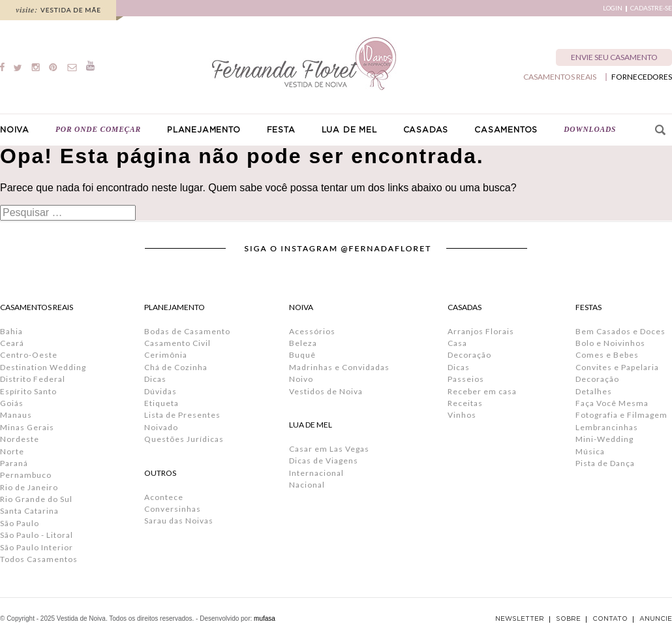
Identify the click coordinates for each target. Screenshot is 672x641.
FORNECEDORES (642, 77)
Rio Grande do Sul (36, 499)
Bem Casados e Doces (620, 331)
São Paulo (20, 523)
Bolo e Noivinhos (610, 343)
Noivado (161, 427)
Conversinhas (173, 509)
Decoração (469, 355)
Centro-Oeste (29, 355)
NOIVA (15, 130)
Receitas (465, 403)
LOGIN (613, 8)
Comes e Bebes (607, 355)
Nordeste (20, 439)
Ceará (12, 343)
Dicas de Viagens (324, 461)
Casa (457, 343)
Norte (12, 451)
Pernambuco (26, 475)
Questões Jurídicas (184, 439)
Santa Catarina (29, 511)
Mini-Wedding (604, 439)
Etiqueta (161, 403)
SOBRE (568, 619)
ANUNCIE (656, 619)
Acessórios (312, 331)
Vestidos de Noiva (326, 391)
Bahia (11, 331)
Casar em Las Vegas (329, 449)
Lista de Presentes (182, 415)
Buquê (302, 355)
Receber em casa (482, 391)
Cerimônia (166, 355)
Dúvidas (160, 391)
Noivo (301, 379)
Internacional (316, 473)
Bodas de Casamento (187, 331)
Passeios (466, 379)
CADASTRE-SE (651, 8)
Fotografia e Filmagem (621, 415)
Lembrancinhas (607, 427)
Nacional (307, 485)
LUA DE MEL (349, 130)
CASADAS (426, 130)
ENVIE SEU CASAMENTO (614, 57)
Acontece (164, 497)
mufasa (265, 618)
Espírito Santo (28, 391)
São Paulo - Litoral (37, 535)
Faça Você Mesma (612, 403)
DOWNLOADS (590, 129)
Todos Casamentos (39, 559)
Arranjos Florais (481, 331)
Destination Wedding (43, 367)
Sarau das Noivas (179, 521)
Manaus (16, 415)
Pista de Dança (605, 463)
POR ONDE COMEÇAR (98, 129)
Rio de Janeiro (29, 487)
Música (590, 451)
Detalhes (594, 391)
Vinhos (462, 415)
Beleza (303, 343)
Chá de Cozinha (176, 367)
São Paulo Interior (37, 547)
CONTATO (610, 619)
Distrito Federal (33, 379)
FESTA (281, 130)
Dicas (155, 379)
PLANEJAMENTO (204, 130)
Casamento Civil (177, 343)
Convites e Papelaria (617, 367)
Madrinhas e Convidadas (339, 367)
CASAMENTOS (506, 130)
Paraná (14, 463)
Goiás (12, 403)
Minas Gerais (27, 427)
